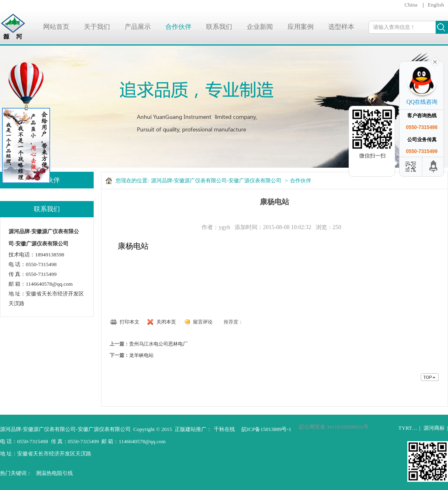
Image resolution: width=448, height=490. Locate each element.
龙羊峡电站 (141, 355)
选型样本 (341, 27)
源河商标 (434, 428)
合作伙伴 (178, 27)
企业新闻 (260, 27)
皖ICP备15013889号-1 (266, 429)
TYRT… (408, 428)
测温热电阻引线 (54, 473)
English (436, 5)
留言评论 (203, 322)
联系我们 (219, 27)
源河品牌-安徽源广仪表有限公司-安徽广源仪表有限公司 (216, 180)
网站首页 (56, 27)
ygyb (224, 227)
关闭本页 (166, 322)
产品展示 (138, 27)
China (411, 5)
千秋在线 (224, 429)
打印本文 (130, 322)
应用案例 (301, 27)
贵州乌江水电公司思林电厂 (158, 344)
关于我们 (97, 27)
